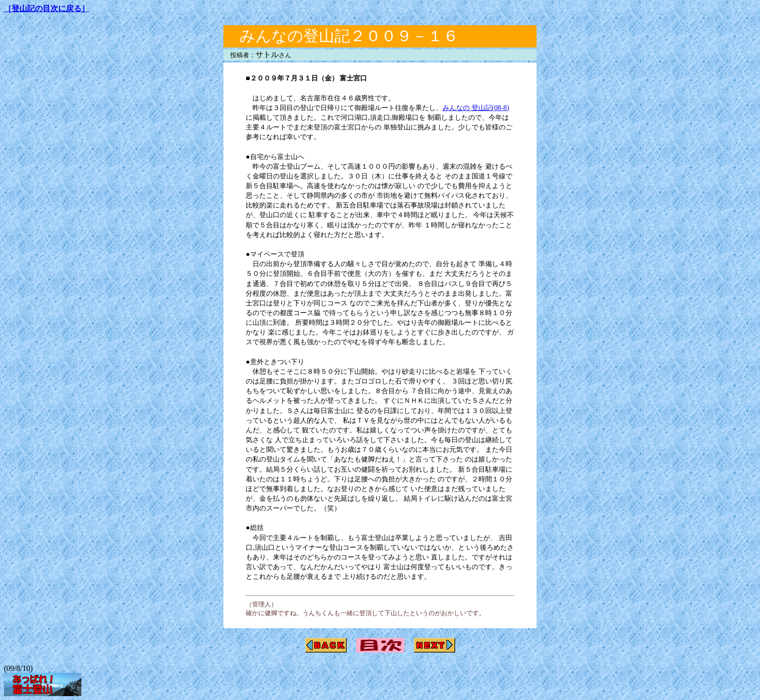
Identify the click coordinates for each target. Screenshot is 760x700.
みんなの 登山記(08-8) (476, 108)
